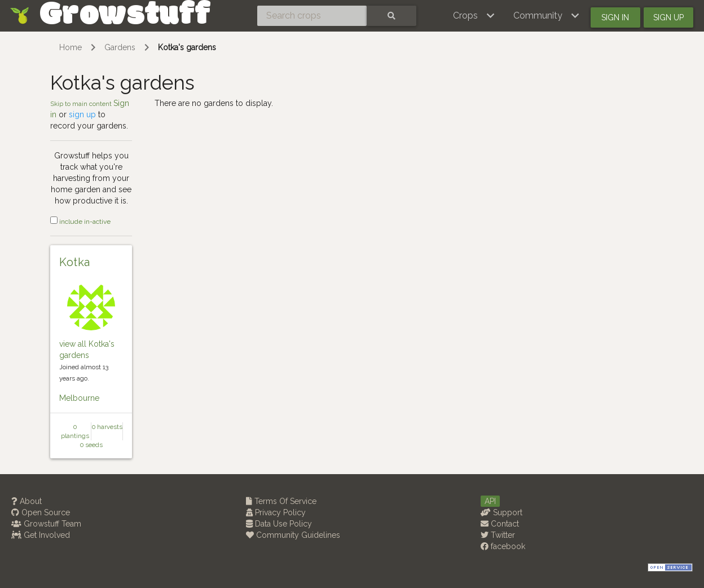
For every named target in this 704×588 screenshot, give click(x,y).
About (27, 501)
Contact (500, 524)
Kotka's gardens (187, 47)
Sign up (668, 17)
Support (501, 512)
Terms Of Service (281, 501)
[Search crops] (312, 16)
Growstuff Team (46, 524)
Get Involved (41, 535)
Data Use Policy (279, 524)
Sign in (615, 17)
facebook (503, 546)
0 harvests (107, 427)
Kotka (74, 262)
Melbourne (79, 398)
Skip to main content (82, 104)
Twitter (498, 535)
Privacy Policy (276, 512)
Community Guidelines (293, 535)
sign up (82, 114)
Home (71, 47)
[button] (474, 16)
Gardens (120, 47)
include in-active (80, 222)
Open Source (41, 512)
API (490, 501)
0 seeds (91, 445)
